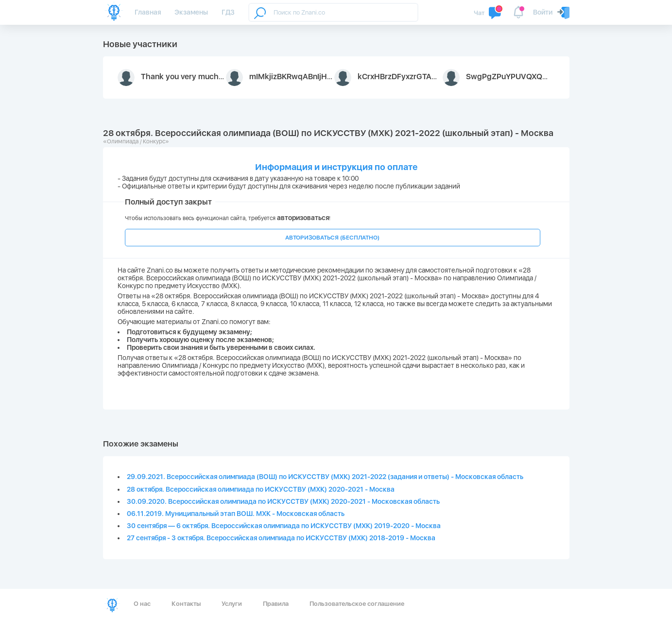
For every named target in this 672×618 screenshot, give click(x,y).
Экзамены (191, 12)
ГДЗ (228, 12)
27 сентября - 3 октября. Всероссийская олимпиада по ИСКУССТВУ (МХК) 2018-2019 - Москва (281, 538)
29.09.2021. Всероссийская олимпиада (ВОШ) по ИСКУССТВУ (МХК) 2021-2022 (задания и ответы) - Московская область (325, 477)
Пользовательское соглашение (357, 604)
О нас (142, 604)
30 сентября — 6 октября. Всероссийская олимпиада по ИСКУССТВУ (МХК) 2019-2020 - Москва (284, 526)
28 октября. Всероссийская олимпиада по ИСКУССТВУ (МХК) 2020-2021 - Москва (261, 489)
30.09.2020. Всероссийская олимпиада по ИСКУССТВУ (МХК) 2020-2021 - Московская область (283, 501)
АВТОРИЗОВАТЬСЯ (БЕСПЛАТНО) (332, 238)
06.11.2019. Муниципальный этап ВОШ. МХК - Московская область (236, 514)
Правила (276, 604)
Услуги (232, 604)
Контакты (186, 604)
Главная (148, 12)
